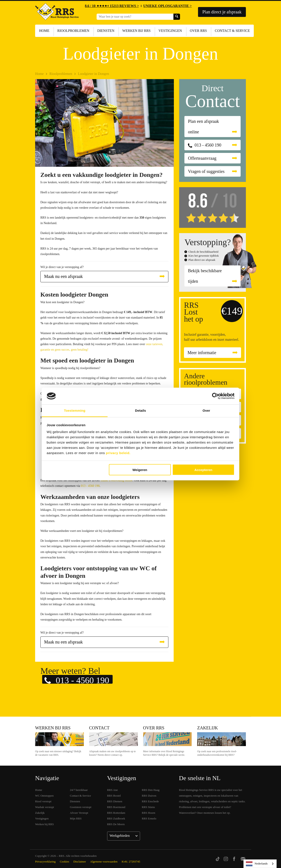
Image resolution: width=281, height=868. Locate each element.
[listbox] (260, 864)
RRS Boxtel (114, 796)
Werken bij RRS (136, 31)
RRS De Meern (116, 824)
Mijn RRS (76, 818)
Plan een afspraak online (203, 127)
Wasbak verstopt (45, 807)
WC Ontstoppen (44, 796)
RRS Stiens (148, 807)
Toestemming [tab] (75, 410)
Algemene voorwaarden (104, 862)
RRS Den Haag (151, 790)
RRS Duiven (149, 796)
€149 (232, 311)
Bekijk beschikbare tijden (205, 276)
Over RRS (198, 31)
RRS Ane (113, 790)
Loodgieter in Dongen (93, 74)
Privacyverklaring (45, 862)
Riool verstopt (43, 801)
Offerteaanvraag (202, 158)
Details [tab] (140, 410)
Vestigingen (170, 31)
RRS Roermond (116, 807)
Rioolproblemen (73, 31)
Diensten (106, 31)
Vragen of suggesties (206, 171)
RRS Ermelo (149, 818)
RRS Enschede (150, 801)
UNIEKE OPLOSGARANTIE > (168, 6)
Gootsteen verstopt (81, 807)
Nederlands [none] (257, 864)
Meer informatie (202, 353)
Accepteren (204, 470)
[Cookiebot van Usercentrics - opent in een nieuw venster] (215, 396)
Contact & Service (232, 31)
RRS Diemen (115, 801)
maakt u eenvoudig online (116, 480)
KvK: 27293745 (131, 862)
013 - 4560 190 (90, 486)
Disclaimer (80, 862)
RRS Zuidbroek (116, 818)
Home (44, 31)
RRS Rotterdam (116, 813)
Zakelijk (207, 728)
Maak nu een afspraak (63, 276)
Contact (99, 728)
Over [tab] (206, 410)
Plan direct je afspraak (222, 12)
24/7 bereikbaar (79, 790)
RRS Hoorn (149, 813)
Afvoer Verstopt (79, 813)
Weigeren (140, 470)
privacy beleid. (118, 453)
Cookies (64, 862)
